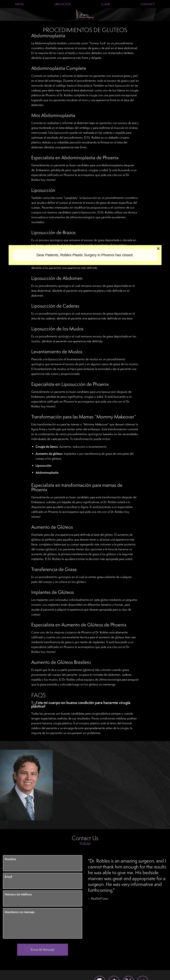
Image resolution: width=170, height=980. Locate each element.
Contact (148, 4)
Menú (20, 4)
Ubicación (63, 4)
